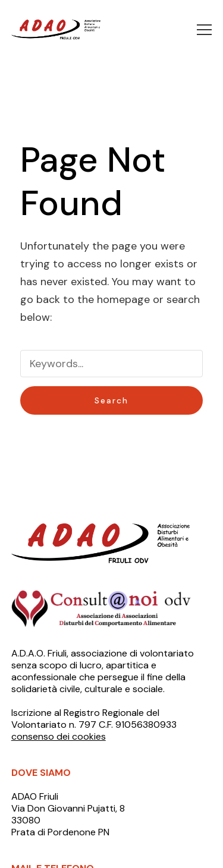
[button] (204, 30)
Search (111, 400)
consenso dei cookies (59, 736)
